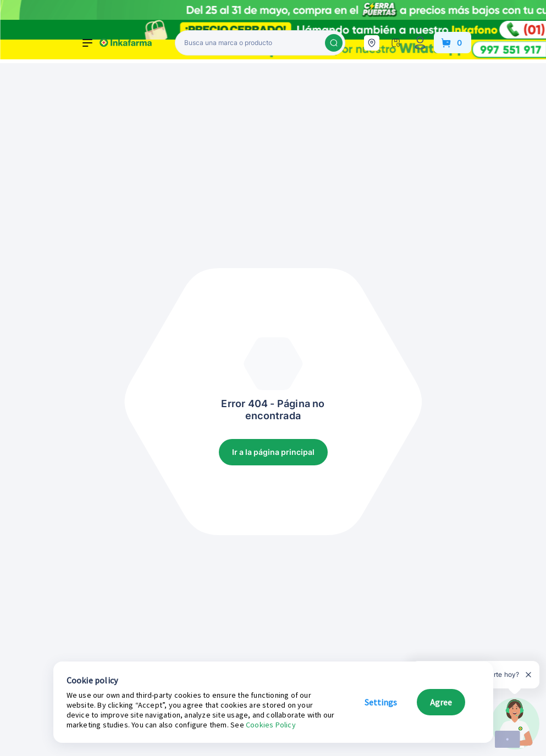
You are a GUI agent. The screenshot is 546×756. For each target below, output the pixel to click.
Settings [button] (381, 702)
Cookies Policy (271, 725)
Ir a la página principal (273, 452)
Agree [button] (441, 702)
